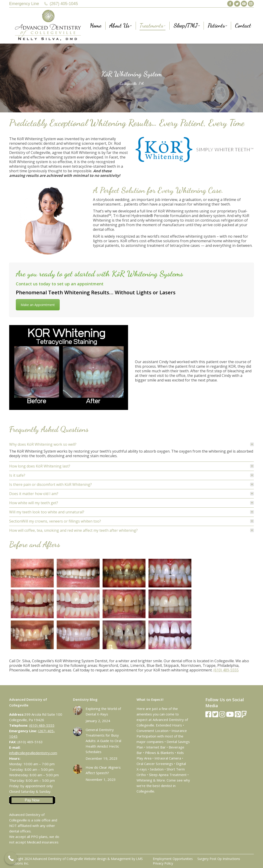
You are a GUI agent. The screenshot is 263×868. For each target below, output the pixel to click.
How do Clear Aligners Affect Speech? (103, 770)
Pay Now (32, 800)
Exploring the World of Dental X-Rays (103, 711)
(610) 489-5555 (226, 670)
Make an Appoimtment (38, 305)
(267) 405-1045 (64, 4)
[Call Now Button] (11, 858)
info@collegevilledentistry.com (33, 753)
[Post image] (78, 710)
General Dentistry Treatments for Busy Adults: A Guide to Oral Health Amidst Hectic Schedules (103, 741)
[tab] (131, 444)
